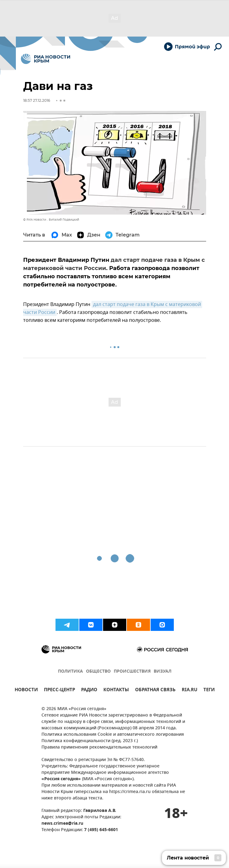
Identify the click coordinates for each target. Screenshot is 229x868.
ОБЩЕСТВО (98, 672)
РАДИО (89, 690)
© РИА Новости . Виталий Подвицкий (51, 220)
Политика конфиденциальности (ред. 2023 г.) (90, 741)
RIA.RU (190, 690)
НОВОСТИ (26, 690)
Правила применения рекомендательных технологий (99, 747)
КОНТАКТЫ (116, 690)
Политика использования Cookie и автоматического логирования (113, 735)
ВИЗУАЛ (163, 672)
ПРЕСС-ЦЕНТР (59, 690)
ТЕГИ (209, 690)
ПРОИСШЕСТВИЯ (132, 672)
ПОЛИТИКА (70, 672)
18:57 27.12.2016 (37, 100)
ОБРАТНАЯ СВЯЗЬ (155, 690)
